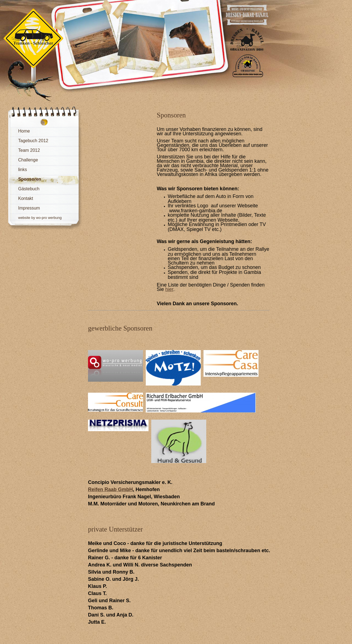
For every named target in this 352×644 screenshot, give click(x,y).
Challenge (28, 160)
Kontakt (26, 198)
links (23, 170)
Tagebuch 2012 (33, 141)
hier (169, 289)
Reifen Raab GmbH (110, 489)
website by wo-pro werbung (40, 218)
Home (24, 131)
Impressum (29, 208)
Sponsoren (30, 179)
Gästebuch (29, 189)
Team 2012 (29, 150)
